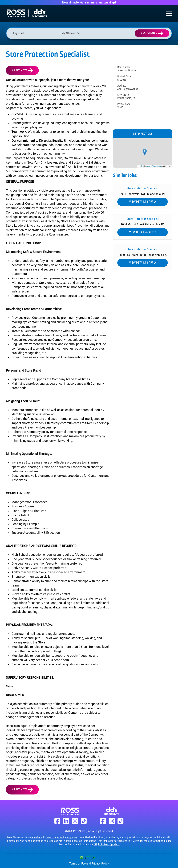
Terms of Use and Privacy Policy (89, 864)
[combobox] (82, 33)
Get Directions (143, 134)
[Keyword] (35, 33)
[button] (102, 33)
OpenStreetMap (154, 166)
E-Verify (135, 841)
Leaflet (141, 166)
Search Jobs (149, 33)
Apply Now (19, 70)
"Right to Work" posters (107, 844)
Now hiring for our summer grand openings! (89, 3)
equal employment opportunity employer (54, 837)
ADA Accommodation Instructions (77, 841)
